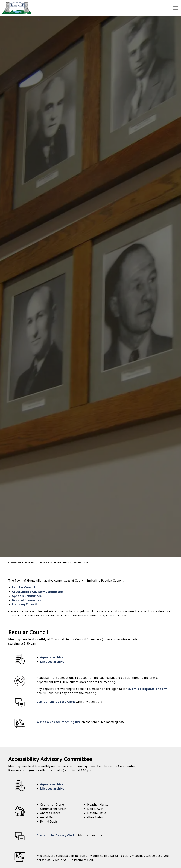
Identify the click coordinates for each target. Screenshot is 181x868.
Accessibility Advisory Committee (37, 592)
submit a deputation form (148, 689)
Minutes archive (52, 662)
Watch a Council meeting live (59, 722)
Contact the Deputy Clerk (56, 702)
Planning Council (24, 604)
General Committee (27, 600)
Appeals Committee (27, 596)
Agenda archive (52, 657)
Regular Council (24, 587)
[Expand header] (176, 8)
